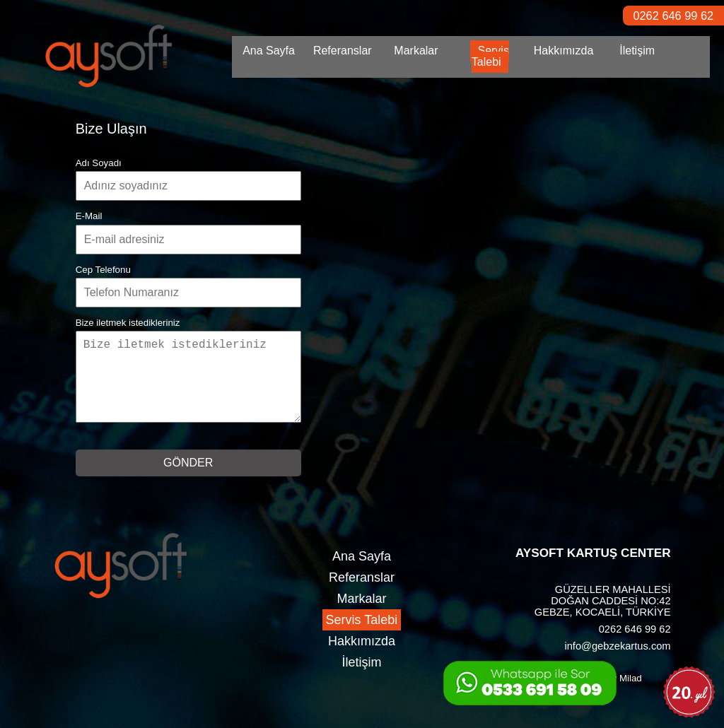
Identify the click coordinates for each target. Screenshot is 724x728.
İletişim (637, 51)
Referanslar (343, 51)
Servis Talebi (490, 56)
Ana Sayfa (269, 51)
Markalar (416, 51)
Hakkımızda (564, 51)
